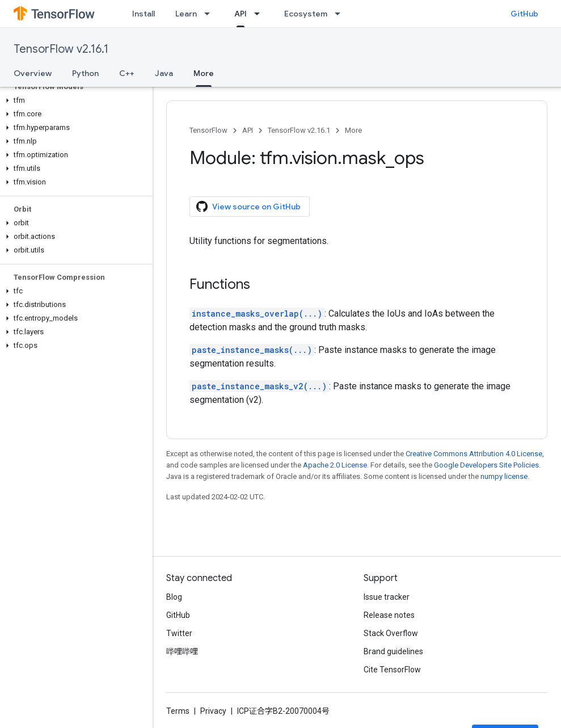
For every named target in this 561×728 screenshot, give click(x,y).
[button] (74, 100)
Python (85, 73)
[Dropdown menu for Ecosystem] (341, 14)
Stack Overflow (391, 633)
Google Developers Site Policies (486, 465)
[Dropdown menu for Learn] (210, 14)
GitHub (524, 14)
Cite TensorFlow (392, 670)
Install (144, 14)
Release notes (389, 615)
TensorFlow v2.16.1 (61, 49)
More (353, 130)
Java (164, 73)
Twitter (179, 633)
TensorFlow (208, 130)
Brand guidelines (393, 651)
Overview (33, 73)
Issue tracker (387, 597)
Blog (174, 597)
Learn (186, 14)
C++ (127, 73)
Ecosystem (306, 14)
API (248, 130)
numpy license (504, 476)
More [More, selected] (204, 73)
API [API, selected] (241, 14)
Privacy (213, 711)
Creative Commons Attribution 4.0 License (474, 454)
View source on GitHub (248, 207)
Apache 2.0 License (335, 465)
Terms (178, 711)
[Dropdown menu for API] (260, 14)
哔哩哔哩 (182, 651)
